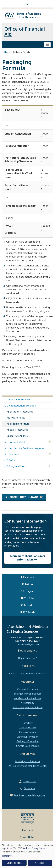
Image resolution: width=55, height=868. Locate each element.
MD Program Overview (17, 399)
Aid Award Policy (16, 418)
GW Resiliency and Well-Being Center (27, 766)
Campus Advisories (27, 689)
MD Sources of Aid (15, 442)
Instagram (29, 591)
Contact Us (30, 788)
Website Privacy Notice (34, 848)
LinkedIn (29, 605)
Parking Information (28, 741)
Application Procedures (20, 412)
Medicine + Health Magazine (29, 795)
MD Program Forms (15, 466)
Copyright (27, 830)
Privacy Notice (27, 837)
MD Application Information (20, 406)
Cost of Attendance (17, 436)
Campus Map (26, 728)
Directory (28, 723)
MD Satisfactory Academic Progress (24, 448)
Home (7, 52)
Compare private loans (22, 497)
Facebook (29, 577)
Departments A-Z (27, 658)
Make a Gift (30, 781)
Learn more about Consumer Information (28, 558)
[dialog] (27, 855)
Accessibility (27, 703)
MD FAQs (10, 460)
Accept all (40, 863)
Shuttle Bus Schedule (28, 746)
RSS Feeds (29, 612)
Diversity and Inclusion (27, 761)
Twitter (29, 584)
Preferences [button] (8, 856)
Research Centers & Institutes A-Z (27, 674)
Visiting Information (27, 737)
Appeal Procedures (17, 430)
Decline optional (14, 863)
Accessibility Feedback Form (28, 707)
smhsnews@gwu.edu (27, 644)
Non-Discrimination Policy (27, 698)
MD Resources (12, 454)
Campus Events (27, 732)
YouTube (29, 598)
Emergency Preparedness (28, 694)
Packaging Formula (18, 424)
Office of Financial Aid (25, 31)
